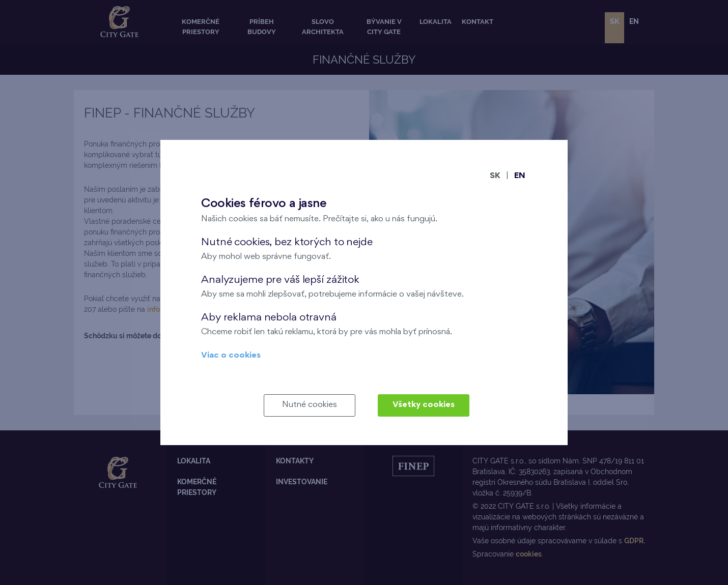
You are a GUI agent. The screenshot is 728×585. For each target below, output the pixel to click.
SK (495, 176)
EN (520, 176)
